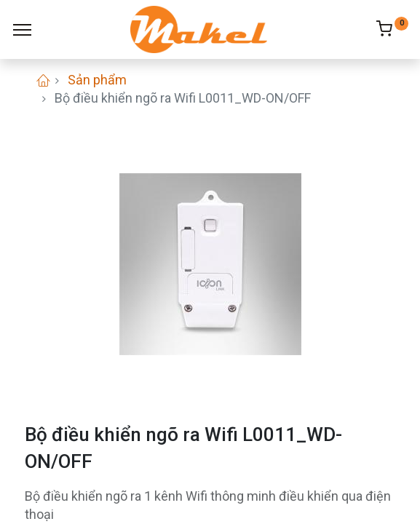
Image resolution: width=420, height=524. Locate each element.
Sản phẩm (97, 80)
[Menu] (22, 30)
